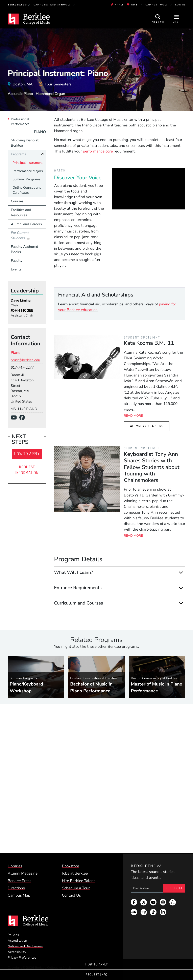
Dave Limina (21, 300)
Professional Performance (20, 122)
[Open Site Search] (158, 19)
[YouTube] (15, 418)
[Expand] (181, 573)
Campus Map (19, 895)
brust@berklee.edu (25, 360)
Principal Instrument (28, 163)
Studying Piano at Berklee (25, 143)
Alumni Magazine (23, 873)
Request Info (96, 975)
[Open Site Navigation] (177, 19)
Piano (40, 132)
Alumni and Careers (147, 426)
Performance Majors (28, 171)
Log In (180, 5)
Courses (17, 201)
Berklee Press (19, 881)
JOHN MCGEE (22, 310)
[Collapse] (43, 154)
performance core (98, 151)
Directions (16, 888)
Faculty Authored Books (25, 249)
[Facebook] (23, 418)
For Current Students (20, 235)
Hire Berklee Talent (78, 881)
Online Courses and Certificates (27, 190)
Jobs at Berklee (75, 873)
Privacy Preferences (22, 958)
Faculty (17, 261)
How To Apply (96, 964)
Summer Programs (27, 179)
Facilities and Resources (21, 212)
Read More (133, 416)
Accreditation (17, 941)
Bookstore (70, 866)
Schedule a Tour (76, 888)
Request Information (27, 470)
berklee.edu (17, 5)
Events (16, 269)
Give (132, 5)
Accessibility (17, 952)
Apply (117, 5)
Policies (13, 935)
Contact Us (71, 895)
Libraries (15, 866)
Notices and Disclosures (25, 946)
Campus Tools (157, 5)
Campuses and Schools (53, 5)
